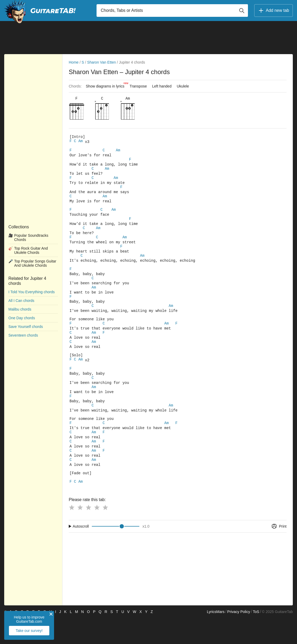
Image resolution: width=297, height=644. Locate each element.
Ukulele (183, 86)
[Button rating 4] (97, 533)
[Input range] (116, 552)
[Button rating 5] (105, 533)
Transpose (138, 86)
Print (279, 552)
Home (74, 62)
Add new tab (274, 11)
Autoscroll (81, 552)
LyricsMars (216, 638)
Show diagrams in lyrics (106, 85)
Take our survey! (29, 631)
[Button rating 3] (88, 533)
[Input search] (172, 11)
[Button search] (242, 11)
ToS (256, 638)
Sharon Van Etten (101, 62)
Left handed (162, 86)
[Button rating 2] (80, 533)
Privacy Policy (239, 638)
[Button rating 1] (72, 533)
